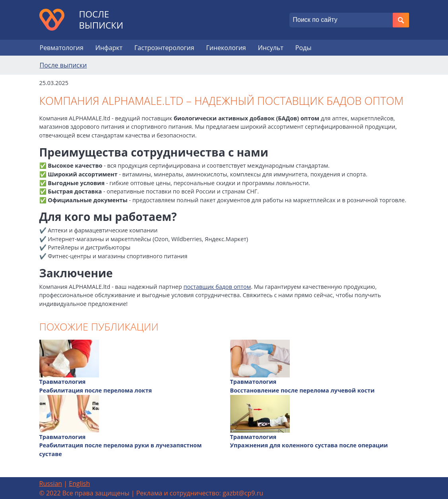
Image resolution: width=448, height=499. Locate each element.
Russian (51, 484)
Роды (304, 48)
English (79, 484)
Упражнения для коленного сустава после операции (309, 445)
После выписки (101, 20)
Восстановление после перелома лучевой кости (303, 390)
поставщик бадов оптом (217, 287)
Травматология (63, 382)
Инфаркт (109, 48)
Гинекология (226, 48)
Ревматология (62, 48)
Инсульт (271, 48)
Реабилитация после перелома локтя (96, 390)
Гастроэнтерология (164, 48)
